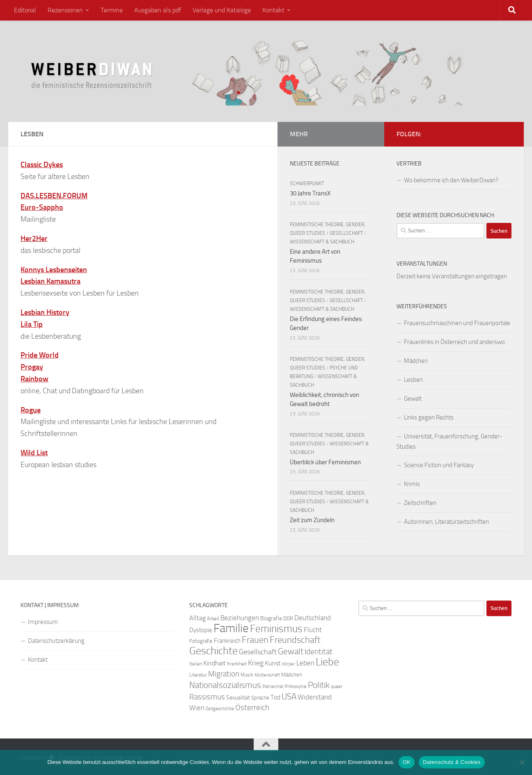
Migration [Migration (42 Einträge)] (224, 674)
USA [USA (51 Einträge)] (289, 697)
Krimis (412, 484)
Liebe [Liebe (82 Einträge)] (327, 662)
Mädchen (416, 361)
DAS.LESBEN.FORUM (54, 196)
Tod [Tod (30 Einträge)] (275, 697)
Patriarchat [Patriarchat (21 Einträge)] (273, 687)
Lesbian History (45, 312)
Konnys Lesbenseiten (54, 270)
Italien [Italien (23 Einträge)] (196, 664)
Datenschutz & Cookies (452, 762)
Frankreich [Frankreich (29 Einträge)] (227, 641)
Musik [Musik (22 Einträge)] (247, 675)
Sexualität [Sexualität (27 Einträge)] (238, 698)
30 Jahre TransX (310, 193)
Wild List (34, 453)
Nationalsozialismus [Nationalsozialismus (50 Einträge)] (225, 685)
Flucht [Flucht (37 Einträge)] (313, 630)
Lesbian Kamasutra (50, 281)
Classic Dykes (42, 165)
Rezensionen (65, 10)
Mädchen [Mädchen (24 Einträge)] (292, 675)
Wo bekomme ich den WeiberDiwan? (451, 180)
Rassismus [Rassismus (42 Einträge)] (207, 697)
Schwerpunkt (307, 183)
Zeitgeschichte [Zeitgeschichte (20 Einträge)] (220, 709)
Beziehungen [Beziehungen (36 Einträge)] (240, 618)
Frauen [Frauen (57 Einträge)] (255, 640)
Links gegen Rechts (429, 417)
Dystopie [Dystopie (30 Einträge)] (201, 630)
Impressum (43, 622)
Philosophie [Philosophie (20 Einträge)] (296, 687)
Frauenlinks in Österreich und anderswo (454, 342)
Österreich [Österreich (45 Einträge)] (252, 707)
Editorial (25, 10)
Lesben (413, 380)
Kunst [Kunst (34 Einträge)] (273, 663)
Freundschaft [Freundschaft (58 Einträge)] (295, 640)
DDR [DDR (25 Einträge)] (288, 618)
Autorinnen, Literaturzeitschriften (446, 522)
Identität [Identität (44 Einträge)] (319, 652)
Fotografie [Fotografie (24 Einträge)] (201, 641)
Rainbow (34, 379)
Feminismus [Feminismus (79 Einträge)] (276, 629)
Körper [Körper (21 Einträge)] (289, 664)
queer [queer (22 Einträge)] (337, 686)
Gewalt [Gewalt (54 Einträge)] (291, 651)
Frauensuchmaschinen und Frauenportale (457, 323)
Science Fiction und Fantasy (439, 465)
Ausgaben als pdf (158, 10)
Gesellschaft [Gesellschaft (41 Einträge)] (258, 652)
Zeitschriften (420, 503)
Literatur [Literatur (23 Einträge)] (198, 675)
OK (407, 762)
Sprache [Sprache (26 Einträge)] (260, 697)
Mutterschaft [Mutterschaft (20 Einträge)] (267, 675)
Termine (112, 10)
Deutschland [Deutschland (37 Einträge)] (313, 618)
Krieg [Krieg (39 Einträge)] (256, 663)
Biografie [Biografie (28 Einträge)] (271, 618)
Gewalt (413, 399)
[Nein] (522, 762)
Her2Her (34, 238)
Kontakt (273, 10)
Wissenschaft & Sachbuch (322, 242)
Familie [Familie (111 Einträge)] (231, 628)
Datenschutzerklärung (56, 641)
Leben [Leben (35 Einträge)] (305, 663)
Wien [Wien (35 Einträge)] (197, 708)
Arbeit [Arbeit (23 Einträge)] (213, 619)
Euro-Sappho (42, 207)
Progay (32, 367)
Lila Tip (32, 324)
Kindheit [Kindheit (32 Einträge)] (214, 663)
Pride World (40, 355)
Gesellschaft (346, 233)
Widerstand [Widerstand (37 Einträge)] (315, 697)
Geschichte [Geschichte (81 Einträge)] (213, 651)
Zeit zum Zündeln (312, 520)
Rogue (31, 410)
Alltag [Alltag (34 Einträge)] (197, 618)
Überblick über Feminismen (325, 462)
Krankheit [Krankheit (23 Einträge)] (237, 664)
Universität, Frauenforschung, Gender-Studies (449, 441)
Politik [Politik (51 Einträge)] (319, 685)
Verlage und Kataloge (222, 10)
